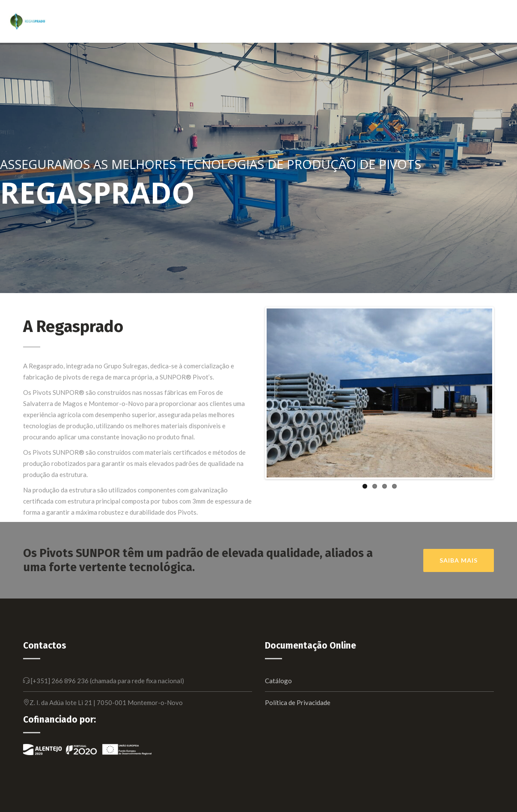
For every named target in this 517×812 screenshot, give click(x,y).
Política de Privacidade (298, 702)
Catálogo (278, 681)
